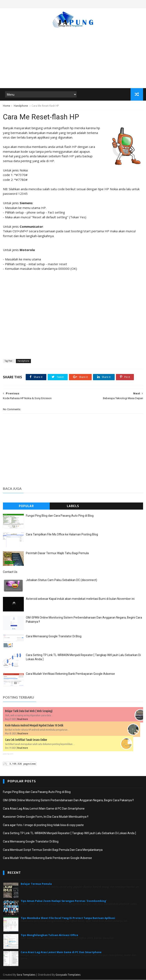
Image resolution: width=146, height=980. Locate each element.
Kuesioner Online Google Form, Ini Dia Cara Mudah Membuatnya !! (46, 817)
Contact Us (10, 572)
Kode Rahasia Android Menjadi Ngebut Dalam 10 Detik (34, 726)
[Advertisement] (73, 56)
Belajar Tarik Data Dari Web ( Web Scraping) (29, 711)
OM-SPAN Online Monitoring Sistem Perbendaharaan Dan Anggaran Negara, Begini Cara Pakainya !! (68, 800)
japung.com (8, 754)
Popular (26, 506)
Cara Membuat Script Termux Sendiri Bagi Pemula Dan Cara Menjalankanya (53, 850)
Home (7, 106)
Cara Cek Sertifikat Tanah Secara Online (26, 740)
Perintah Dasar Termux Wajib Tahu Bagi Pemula (57, 553)
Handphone (21, 106)
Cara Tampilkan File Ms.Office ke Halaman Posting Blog (62, 535)
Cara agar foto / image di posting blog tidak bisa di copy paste (43, 825)
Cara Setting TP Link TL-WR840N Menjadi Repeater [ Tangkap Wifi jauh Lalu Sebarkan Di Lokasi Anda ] (69, 834)
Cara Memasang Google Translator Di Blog (54, 636)
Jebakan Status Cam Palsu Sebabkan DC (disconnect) (62, 580)
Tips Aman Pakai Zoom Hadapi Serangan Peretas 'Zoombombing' (64, 901)
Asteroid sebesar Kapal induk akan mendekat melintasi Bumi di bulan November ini (80, 599)
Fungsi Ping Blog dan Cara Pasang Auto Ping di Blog (60, 516)
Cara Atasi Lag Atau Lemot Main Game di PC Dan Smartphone (44, 809)
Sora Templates (26, 975)
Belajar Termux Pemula (36, 884)
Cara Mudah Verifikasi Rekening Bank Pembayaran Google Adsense (70, 674)
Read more (23, 719)
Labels (73, 506)
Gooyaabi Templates (68, 975)
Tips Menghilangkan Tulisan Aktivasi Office (49, 935)
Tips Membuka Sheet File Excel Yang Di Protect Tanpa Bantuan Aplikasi (68, 918)
